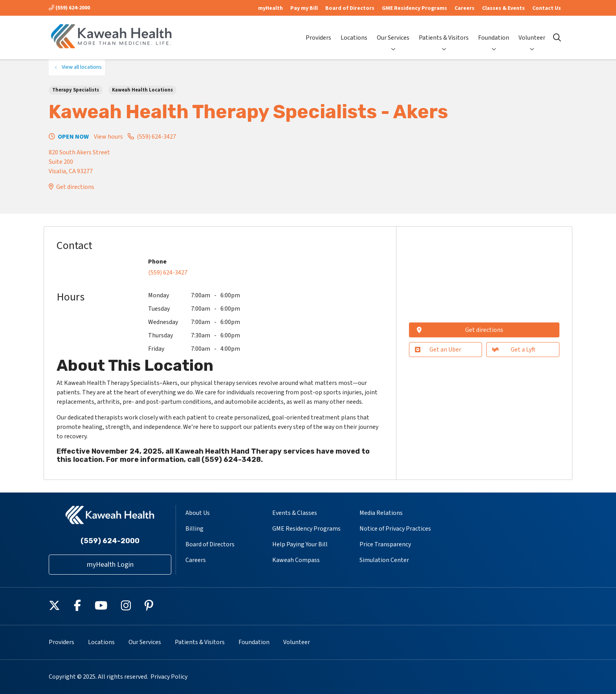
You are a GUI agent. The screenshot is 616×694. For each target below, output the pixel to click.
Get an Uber (438, 350)
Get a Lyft (514, 350)
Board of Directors (350, 8)
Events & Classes (295, 513)
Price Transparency (385, 544)
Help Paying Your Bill (300, 544)
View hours (108, 137)
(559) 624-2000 (69, 8)
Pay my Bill (304, 8)
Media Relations (381, 513)
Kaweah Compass (296, 560)
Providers (318, 31)
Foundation (494, 31)
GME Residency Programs (414, 8)
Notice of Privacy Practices (395, 529)
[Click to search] (557, 38)
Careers (465, 8)
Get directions (75, 187)
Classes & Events (503, 8)
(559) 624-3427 (156, 137)
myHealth (270, 8)
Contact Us (547, 8)
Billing (194, 529)
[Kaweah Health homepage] (112, 38)
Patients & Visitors (444, 31)
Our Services (393, 31)
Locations (354, 31)
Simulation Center (384, 560)
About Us (198, 513)
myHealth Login (110, 565)
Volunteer (532, 31)
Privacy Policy (169, 677)
